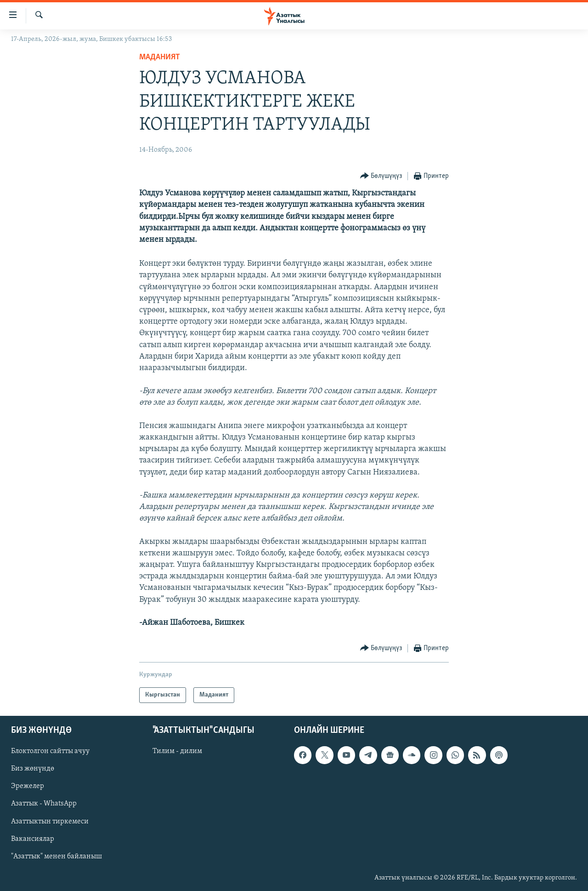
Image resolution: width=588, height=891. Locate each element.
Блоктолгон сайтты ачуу (50, 752)
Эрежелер (28, 787)
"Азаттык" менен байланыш (57, 857)
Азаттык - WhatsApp (44, 804)
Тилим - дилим (177, 752)
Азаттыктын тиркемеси (50, 822)
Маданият (160, 57)
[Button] (381, 176)
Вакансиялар (33, 839)
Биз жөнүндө (33, 769)
